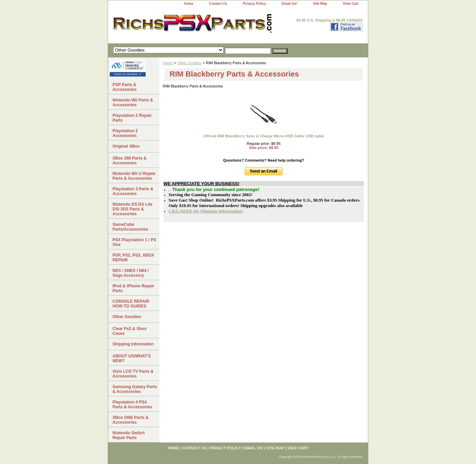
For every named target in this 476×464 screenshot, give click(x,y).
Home (168, 63)
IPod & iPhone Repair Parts (133, 288)
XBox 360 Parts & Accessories (129, 161)
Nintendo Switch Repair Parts (129, 435)
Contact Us (218, 4)
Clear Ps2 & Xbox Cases (129, 331)
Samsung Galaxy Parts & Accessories (135, 389)
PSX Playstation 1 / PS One (134, 242)
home (189, 4)
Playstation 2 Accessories (125, 133)
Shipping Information (133, 344)
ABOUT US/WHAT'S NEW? (132, 358)
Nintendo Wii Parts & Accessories (133, 103)
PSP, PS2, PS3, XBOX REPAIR (133, 258)
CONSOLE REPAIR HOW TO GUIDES (131, 304)
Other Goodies (189, 63)
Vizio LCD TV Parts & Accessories (133, 374)
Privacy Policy (254, 4)
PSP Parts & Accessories (125, 87)
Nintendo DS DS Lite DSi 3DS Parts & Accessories (133, 209)
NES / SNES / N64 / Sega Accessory (131, 273)
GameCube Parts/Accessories (130, 227)
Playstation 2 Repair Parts (132, 118)
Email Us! (290, 4)
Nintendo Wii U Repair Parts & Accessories (134, 176)
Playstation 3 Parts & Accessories (133, 191)
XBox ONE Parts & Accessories (130, 420)
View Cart (351, 4)
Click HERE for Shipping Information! (206, 211)
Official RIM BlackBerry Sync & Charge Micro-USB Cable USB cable (264, 136)
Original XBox (126, 146)
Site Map (320, 4)
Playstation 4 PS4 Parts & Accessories (132, 405)
